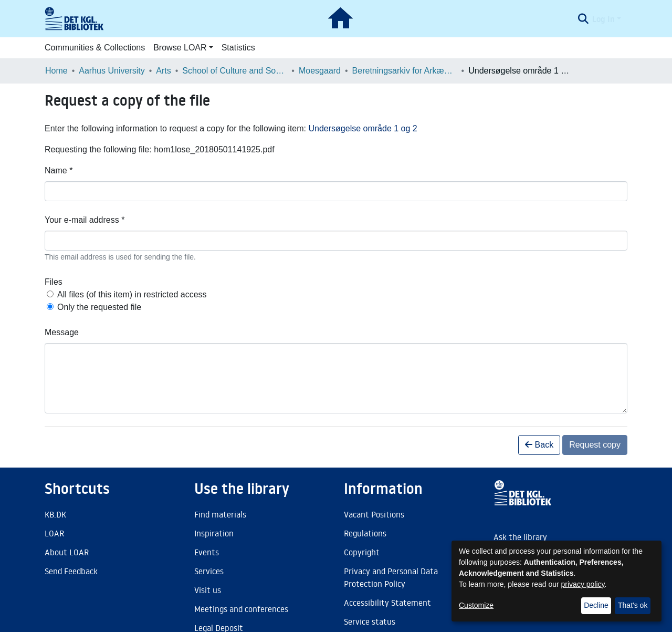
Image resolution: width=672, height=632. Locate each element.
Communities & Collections (95, 48)
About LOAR (67, 552)
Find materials (220, 514)
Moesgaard (320, 71)
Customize (476, 605)
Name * (59, 170)
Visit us (208, 590)
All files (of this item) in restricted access (132, 294)
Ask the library (520, 537)
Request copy (595, 445)
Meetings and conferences (241, 609)
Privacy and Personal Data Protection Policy (391, 577)
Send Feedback (71, 571)
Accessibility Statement (387, 603)
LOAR (54, 533)
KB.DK (55, 514)
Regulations (365, 533)
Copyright (362, 552)
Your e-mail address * (85, 220)
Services (209, 571)
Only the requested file (99, 307)
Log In (603, 19)
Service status (370, 621)
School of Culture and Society (235, 71)
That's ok (633, 605)
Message (62, 332)
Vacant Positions (374, 514)
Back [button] (539, 445)
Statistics (238, 48)
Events (207, 552)
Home (56, 71)
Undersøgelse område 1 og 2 (363, 128)
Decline (596, 605)
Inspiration (214, 533)
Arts (163, 71)
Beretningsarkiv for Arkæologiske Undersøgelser (405, 71)
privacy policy (583, 584)
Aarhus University (112, 71)
